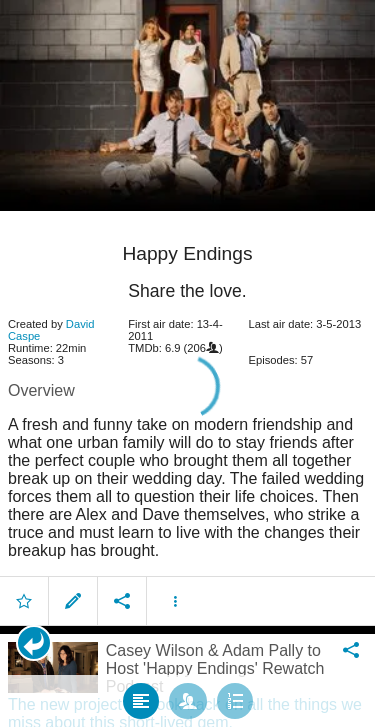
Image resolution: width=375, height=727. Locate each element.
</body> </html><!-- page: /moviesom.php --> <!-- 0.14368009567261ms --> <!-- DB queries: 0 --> (187, 363)
